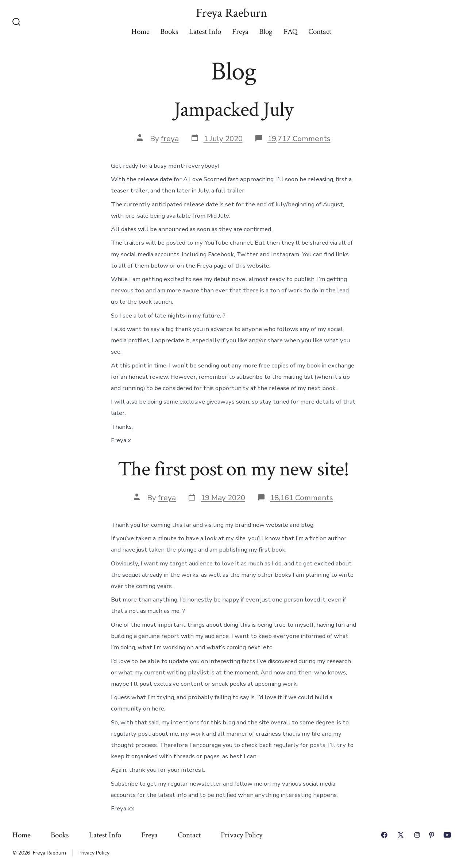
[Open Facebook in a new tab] (384, 835)
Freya (240, 32)
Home (140, 32)
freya (170, 139)
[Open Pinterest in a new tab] (432, 835)
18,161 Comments (302, 498)
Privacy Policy (242, 835)
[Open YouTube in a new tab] (447, 835)
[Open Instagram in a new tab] (417, 835)
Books (169, 32)
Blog (266, 32)
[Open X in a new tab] (401, 835)
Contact (320, 32)
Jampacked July (233, 110)
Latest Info (205, 32)
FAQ (291, 32)
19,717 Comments (299, 139)
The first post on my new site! (233, 469)
